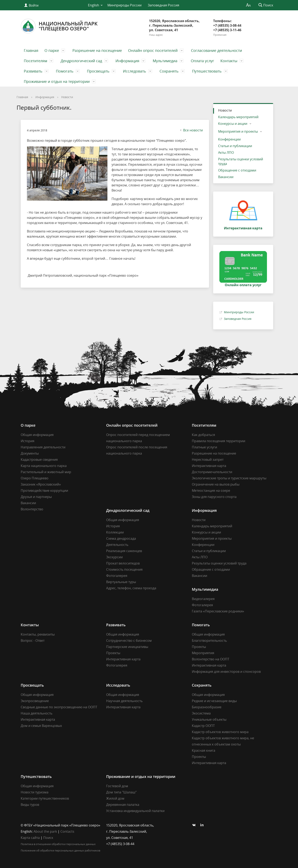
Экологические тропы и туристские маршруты (229, 478)
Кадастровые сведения (39, 460)
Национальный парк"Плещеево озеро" (59, 26)
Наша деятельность (37, 713)
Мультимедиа (165, 61)
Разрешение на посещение (97, 50)
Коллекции (115, 532)
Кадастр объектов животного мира (220, 732)
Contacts (67, 831)
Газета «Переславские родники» (218, 611)
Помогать (65, 71)
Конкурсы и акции (233, 124)
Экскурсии (114, 557)
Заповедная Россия (163, 5)
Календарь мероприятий (238, 117)
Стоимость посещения (124, 569)
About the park (45, 831)
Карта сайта (30, 838)
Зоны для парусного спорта (214, 497)
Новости (67, 97)
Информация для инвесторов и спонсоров (226, 672)
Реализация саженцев (124, 551)
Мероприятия (203, 653)
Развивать (33, 71)
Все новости (191, 130)
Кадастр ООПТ (203, 726)
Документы (30, 453)
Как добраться (203, 435)
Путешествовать (207, 71)
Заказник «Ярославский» (41, 484)
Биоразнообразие (207, 707)
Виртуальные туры (121, 582)
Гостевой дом (117, 786)
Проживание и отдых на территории (57, 81)
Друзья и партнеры (36, 497)
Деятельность (117, 545)
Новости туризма (35, 792)
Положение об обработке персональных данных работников (60, 850)
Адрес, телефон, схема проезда (131, 588)
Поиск (48, 838)
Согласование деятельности (216, 50)
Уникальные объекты (209, 719)
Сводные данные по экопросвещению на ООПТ (59, 707)
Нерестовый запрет (208, 460)
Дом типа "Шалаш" (121, 792)
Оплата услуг (202, 61)
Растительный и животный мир (46, 472)
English (94, 5)
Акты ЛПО (226, 152)
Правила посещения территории (219, 441)
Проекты (113, 653)
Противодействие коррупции (44, 491)
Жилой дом (115, 798)
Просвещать (98, 71)
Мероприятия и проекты (238, 131)
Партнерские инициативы (127, 647)
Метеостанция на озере (211, 491)
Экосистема (201, 713)
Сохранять (169, 71)
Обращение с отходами (237, 170)
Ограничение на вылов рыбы (216, 484)
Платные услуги (204, 447)
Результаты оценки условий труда (241, 161)
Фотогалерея (117, 576)
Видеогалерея (203, 599)
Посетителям (35, 61)
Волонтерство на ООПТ (211, 659)
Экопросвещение (35, 701)
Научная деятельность (124, 701)
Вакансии (226, 177)
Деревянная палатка (123, 805)
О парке (52, 50)
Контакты (229, 61)
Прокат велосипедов (123, 563)
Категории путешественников (45, 798)
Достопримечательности (212, 472)
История (28, 441)
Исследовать (135, 71)
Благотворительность (209, 641)
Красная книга (204, 750)
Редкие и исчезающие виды (214, 701)
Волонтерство (32, 509)
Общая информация (37, 435)
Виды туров (30, 805)
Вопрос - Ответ (33, 641)
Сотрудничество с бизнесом (129, 641)
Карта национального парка (44, 466)
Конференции (229, 139)
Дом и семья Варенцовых (41, 726)
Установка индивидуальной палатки (135, 811)
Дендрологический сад (81, 61)
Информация (127, 61)
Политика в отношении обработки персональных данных (58, 844)
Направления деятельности (43, 447)
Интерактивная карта (209, 466)
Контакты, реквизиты (38, 634)
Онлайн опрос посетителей (153, 50)
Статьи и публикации (235, 146)
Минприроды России (124, 5)
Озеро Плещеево (35, 478)
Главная (31, 50)
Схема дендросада (121, 538)
